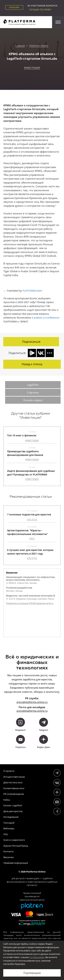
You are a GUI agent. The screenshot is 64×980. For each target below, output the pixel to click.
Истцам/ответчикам (14, 777)
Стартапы (33, 392)
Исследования (11, 817)
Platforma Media (39, 46)
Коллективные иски (14, 788)
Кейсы (7, 800)
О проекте (9, 771)
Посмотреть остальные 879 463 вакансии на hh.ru (30, 603)
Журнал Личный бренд (16, 846)
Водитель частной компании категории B (31, 596)
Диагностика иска (13, 782)
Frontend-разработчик (19, 588)
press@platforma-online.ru (32, 702)
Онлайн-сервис (33, 400)
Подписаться (31, 342)
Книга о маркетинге (14, 840)
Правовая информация (16, 863)
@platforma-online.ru (35, 711)
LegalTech (33, 385)
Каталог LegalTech (13, 805)
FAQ (6, 834)
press (20, 711)
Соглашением (37, 957)
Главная (20, 46)
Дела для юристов (13, 811)
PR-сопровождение (14, 794)
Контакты (9, 851)
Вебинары (9, 828)
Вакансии (8, 857)
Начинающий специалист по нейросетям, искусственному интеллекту (31, 578)
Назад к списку (32, 364)
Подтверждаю (32, 973)
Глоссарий (9, 823)
